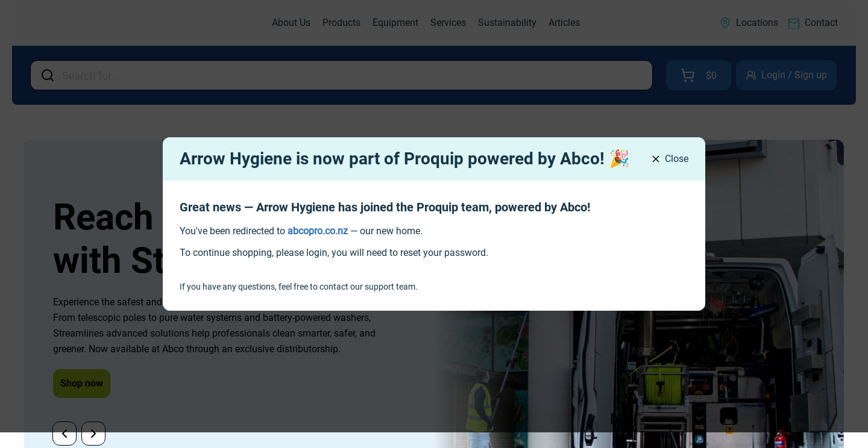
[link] (318, 231)
